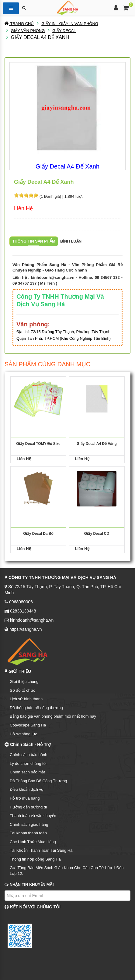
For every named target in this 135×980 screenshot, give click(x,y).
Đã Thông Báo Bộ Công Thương (38, 781)
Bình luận (71, 241)
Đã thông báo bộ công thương (36, 708)
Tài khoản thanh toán (28, 833)
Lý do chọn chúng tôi (28, 763)
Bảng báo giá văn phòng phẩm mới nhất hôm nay (53, 716)
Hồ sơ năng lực (23, 734)
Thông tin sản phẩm (34, 241)
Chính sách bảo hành (28, 755)
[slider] (26, 195)
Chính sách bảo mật (27, 772)
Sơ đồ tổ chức (22, 690)
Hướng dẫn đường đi (28, 807)
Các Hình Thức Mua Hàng (33, 842)
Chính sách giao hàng (29, 824)
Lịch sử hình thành (26, 699)
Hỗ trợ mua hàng (25, 798)
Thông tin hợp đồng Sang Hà (35, 859)
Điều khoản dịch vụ (27, 789)
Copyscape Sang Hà (28, 725)
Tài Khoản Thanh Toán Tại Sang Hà (41, 850)
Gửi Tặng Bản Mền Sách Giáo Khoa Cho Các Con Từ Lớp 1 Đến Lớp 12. (67, 871)
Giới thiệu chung (24, 682)
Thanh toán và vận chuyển (33, 816)
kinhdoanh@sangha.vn (53, 277)
